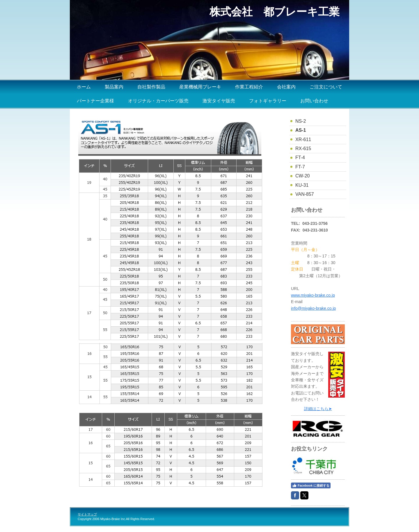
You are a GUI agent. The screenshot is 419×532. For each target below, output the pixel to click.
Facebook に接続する (311, 485)
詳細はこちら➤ (318, 409)
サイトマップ (87, 514)
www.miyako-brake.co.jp (313, 295)
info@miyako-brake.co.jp (313, 308)
